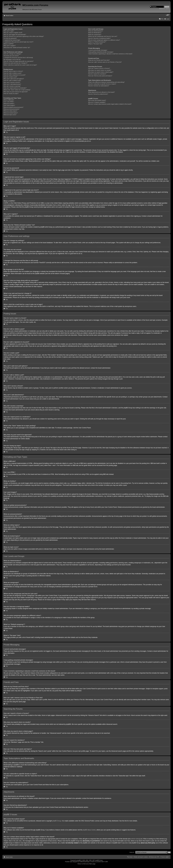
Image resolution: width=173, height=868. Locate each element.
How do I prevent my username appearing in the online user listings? (24, 36)
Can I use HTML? (9, 102)
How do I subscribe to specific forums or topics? (102, 84)
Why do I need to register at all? (13, 33)
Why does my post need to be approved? (16, 92)
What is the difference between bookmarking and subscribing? (106, 82)
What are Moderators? (95, 33)
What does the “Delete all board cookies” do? (17, 48)
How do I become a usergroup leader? (99, 38)
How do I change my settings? (12, 54)
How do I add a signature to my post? (15, 75)
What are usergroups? (95, 35)
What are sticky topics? (10, 111)
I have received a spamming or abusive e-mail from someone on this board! (110, 54)
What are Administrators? (96, 31)
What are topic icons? (10, 115)
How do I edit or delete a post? (13, 73)
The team (130, 857)
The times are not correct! (11, 56)
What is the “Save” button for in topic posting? (17, 90)
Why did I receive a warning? (12, 86)
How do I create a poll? (10, 77)
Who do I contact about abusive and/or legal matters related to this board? (110, 104)
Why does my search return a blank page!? (101, 72)
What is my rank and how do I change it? (16, 63)
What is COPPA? (9, 44)
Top (7, 132)
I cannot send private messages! (98, 50)
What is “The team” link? (95, 44)
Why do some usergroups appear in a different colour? (104, 40)
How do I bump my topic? (11, 93)
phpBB (79, 860)
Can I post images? (9, 105)
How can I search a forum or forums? (99, 68)
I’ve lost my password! (10, 38)
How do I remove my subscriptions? (99, 86)
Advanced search (164, 9)
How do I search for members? (97, 74)
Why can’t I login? (9, 31)
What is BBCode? (9, 100)
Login (168, 19)
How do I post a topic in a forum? (13, 71)
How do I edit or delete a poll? (12, 80)
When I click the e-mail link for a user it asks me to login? (20, 65)
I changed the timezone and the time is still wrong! (18, 57)
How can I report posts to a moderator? (15, 88)
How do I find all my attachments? (98, 94)
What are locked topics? (11, 113)
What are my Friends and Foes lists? (99, 60)
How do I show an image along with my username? (19, 61)
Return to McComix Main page (87, 864)
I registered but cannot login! (12, 40)
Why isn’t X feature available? (97, 102)
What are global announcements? (14, 107)
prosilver (99, 862)
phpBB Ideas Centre (89, 830)
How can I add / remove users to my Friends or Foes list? (105, 62)
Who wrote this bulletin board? (97, 100)
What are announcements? (12, 109)
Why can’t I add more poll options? (14, 79)
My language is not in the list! (12, 59)
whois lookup (136, 839)
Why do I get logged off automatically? (15, 35)
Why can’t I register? (10, 46)
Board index (9, 16)
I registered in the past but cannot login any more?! (19, 42)
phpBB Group (57, 821)
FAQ (162, 19)
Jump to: (132, 852)
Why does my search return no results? (100, 70)
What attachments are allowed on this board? (101, 92)
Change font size (168, 15)
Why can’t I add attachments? (12, 84)
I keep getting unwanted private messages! (101, 52)
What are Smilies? (9, 104)
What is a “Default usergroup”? (97, 42)
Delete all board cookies (141, 857)
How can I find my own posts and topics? (100, 76)
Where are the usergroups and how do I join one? (103, 36)
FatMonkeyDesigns (85, 862)
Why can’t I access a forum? (12, 82)
